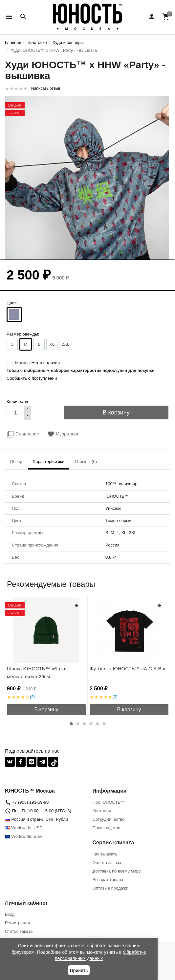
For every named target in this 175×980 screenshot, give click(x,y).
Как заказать (105, 854)
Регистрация (17, 923)
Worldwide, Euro (24, 836)
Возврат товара (108, 880)
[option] (46, 656)
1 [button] (71, 724)
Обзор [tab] (16, 461)
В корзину (46, 710)
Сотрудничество (109, 819)
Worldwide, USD (24, 828)
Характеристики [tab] (49, 461)
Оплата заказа (107, 863)
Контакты (102, 811)
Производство (107, 828)
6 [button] (104, 724)
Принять (79, 970)
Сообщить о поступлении (32, 378)
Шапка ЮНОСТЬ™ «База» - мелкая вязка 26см (39, 673)
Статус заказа (19, 931)
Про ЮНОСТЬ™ (109, 802)
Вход (10, 914)
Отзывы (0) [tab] (86, 461)
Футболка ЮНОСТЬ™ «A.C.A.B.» (128, 669)
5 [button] (98, 724)
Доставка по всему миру (117, 871)
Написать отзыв (46, 88)
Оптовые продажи (110, 888)
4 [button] (91, 724)
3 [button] (84, 724)
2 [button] (78, 724)
